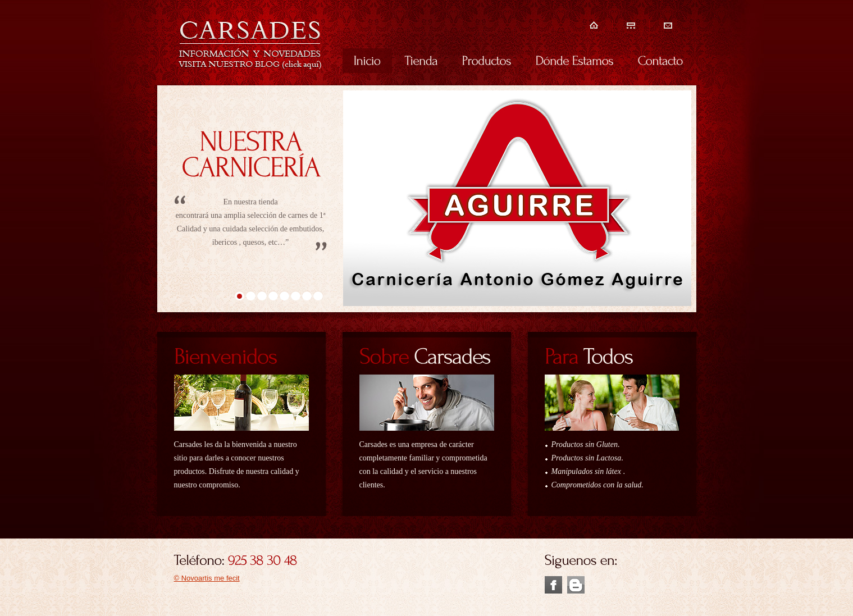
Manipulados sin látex (587, 471)
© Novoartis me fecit (207, 578)
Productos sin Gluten (585, 444)
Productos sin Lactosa (587, 458)
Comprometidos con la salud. (597, 485)
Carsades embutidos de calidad (250, 44)
